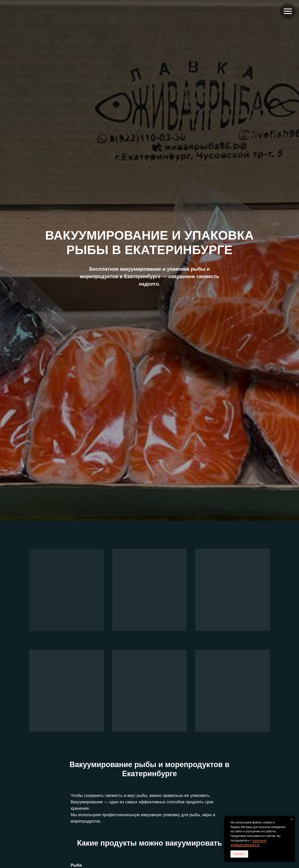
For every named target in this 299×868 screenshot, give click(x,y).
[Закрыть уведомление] (292, 819)
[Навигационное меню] (288, 11)
